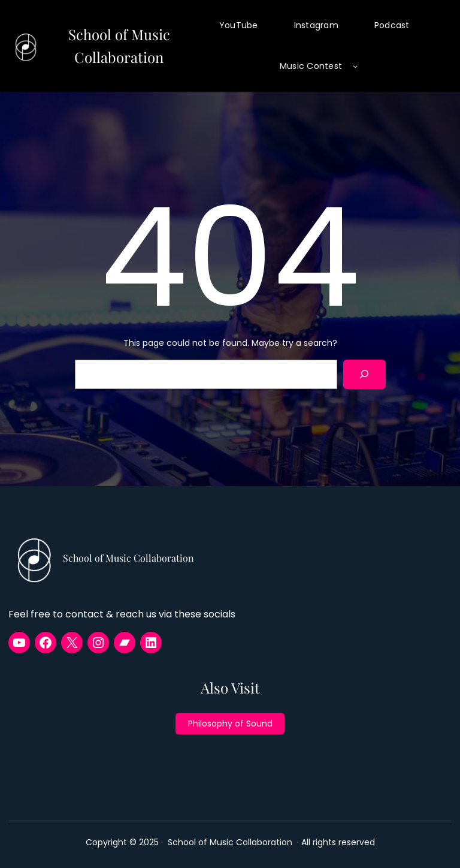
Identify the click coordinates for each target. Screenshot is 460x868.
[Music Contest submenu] (355, 66)
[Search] (364, 374)
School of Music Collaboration (128, 558)
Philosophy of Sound (230, 724)
